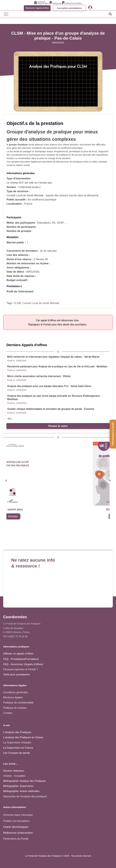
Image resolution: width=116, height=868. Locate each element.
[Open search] (110, 14)
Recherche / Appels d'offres (37, 8)
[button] (6, 481)
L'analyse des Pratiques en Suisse (23, 737)
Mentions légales (13, 697)
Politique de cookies (15, 708)
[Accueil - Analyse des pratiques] (58, 2)
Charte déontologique (16, 827)
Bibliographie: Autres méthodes (21, 791)
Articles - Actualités (14, 776)
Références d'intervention (18, 833)
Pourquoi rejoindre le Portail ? (20, 669)
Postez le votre (58, 426)
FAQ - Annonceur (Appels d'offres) (23, 664)
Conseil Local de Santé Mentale (41, 303)
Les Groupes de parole (17, 753)
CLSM (17, 303)
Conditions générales (16, 692)
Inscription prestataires (69, 8)
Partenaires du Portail (16, 839)
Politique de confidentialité (18, 703)
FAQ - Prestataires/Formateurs (21, 659)
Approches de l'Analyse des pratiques (25, 796)
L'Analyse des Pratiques (17, 732)
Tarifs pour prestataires (17, 674)
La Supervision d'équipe (17, 742)
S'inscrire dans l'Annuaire (18, 815)
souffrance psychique (72, 148)
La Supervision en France (18, 748)
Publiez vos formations (16, 821)
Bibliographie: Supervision (18, 786)
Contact (8, 713)
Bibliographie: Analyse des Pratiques (24, 781)
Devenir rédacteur (14, 771)
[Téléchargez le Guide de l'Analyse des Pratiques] (113, 434)
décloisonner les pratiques (69, 162)
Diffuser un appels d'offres (18, 654)
